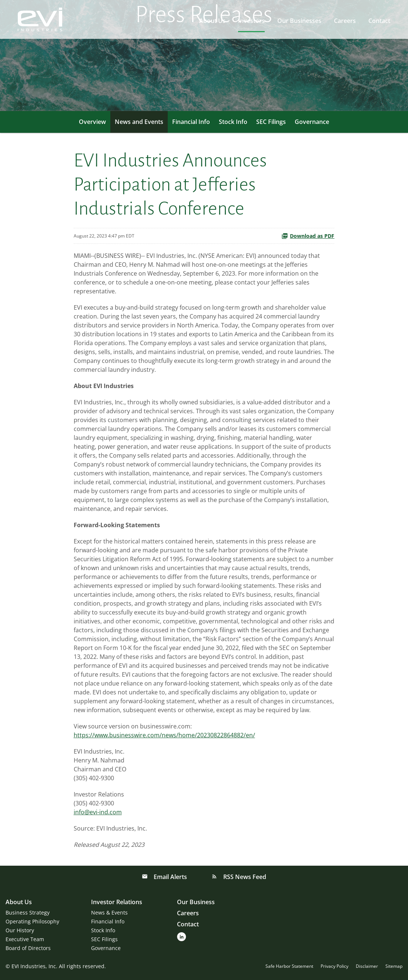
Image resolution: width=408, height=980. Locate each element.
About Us (212, 21)
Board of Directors (28, 948)
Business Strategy (28, 912)
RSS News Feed (244, 877)
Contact (379, 21)
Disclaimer (367, 966)
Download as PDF (308, 236)
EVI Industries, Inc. (34, 966)
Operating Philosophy (32, 921)
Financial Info (191, 122)
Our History (20, 930)
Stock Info (233, 122)
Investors (251, 21)
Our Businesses (299, 21)
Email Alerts (170, 877)
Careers (345, 21)
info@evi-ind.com (98, 812)
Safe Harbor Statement (289, 966)
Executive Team (25, 939)
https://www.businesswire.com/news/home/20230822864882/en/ (164, 735)
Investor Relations (117, 902)
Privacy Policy (335, 966)
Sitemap (394, 966)
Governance (312, 122)
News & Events (109, 912)
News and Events (139, 122)
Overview (92, 122)
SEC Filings (271, 122)
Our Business (196, 902)
